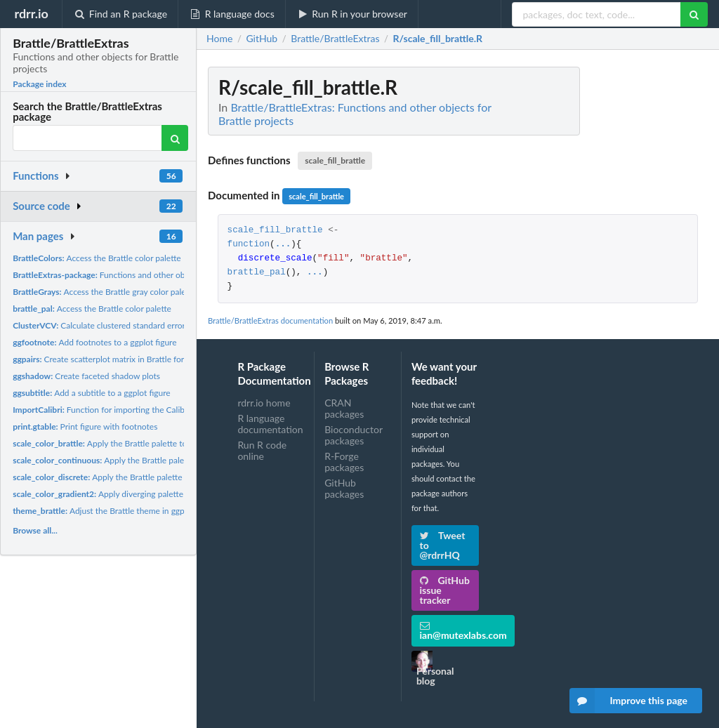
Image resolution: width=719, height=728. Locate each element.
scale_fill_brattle (335, 160)
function (249, 245)
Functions (35, 176)
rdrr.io (31, 13)
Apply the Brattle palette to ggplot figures (126, 443)
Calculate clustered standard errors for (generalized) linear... (145, 325)
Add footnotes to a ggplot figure (94, 342)
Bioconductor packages (354, 435)
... (283, 245)
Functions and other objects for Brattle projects (143, 275)
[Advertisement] (602, 277)
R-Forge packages (344, 462)
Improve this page (628, 701)
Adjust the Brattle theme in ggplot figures (117, 511)
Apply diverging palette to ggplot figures (129, 494)
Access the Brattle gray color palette (104, 292)
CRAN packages (344, 409)
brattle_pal (257, 273)
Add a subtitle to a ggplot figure (92, 393)
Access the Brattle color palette (97, 258)
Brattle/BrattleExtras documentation (270, 320)
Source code (41, 206)
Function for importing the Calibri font (110, 410)
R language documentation (270, 424)
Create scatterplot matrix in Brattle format (105, 359)
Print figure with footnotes (85, 426)
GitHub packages (344, 488)
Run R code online (262, 450)
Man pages (38, 236)
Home (219, 39)
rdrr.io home (264, 403)
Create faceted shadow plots (86, 376)
